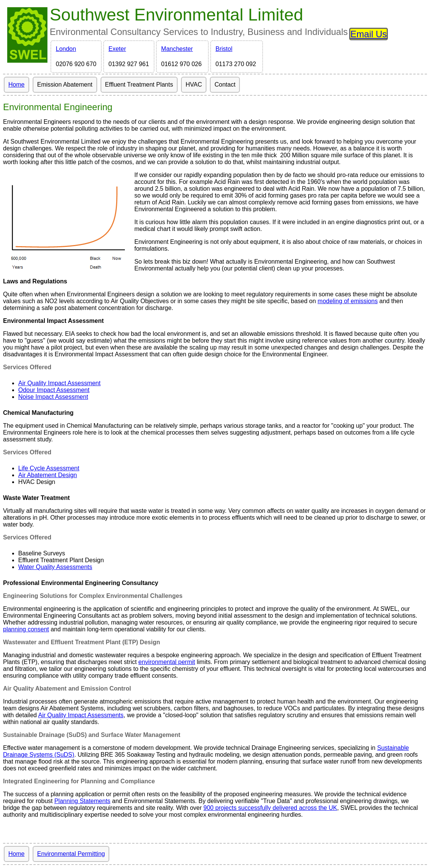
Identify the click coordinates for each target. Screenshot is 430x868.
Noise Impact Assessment (53, 397)
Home (17, 85)
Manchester (177, 49)
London (66, 49)
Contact (225, 85)
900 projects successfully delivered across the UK (270, 808)
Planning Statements (82, 801)
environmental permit (167, 662)
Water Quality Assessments (55, 567)
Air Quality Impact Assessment (59, 383)
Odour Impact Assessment (54, 390)
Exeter (117, 49)
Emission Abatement (65, 85)
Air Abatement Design (48, 475)
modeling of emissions (348, 301)
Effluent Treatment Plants (139, 85)
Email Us (369, 34)
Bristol (224, 49)
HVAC (194, 85)
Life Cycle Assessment (49, 468)
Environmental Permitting (71, 854)
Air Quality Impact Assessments (81, 715)
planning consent (26, 629)
